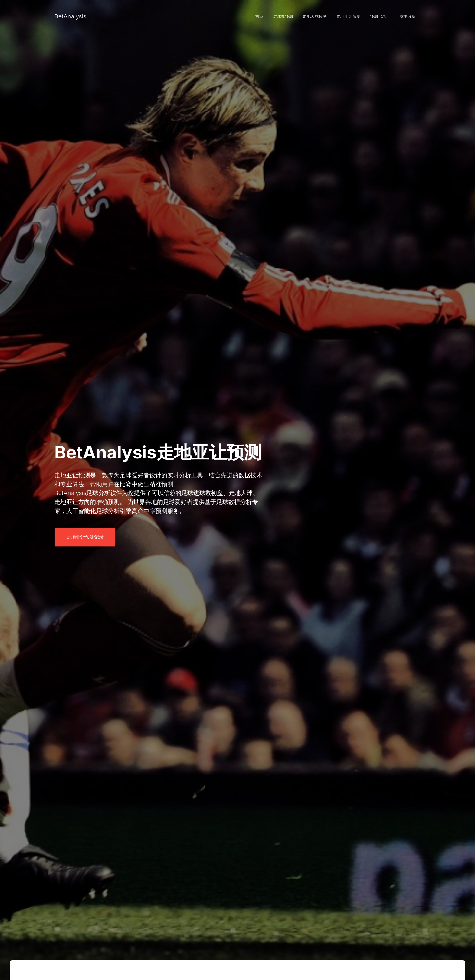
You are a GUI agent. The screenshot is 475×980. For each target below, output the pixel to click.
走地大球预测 (315, 16)
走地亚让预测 (348, 16)
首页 (259, 16)
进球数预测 (283, 16)
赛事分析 (408, 16)
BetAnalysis (70, 16)
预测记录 (380, 16)
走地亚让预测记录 (85, 537)
